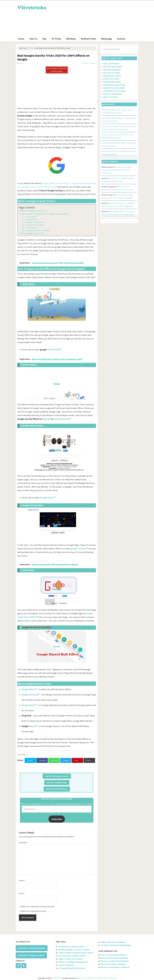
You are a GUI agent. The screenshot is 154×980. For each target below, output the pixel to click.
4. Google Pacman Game (34, 225)
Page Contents (27, 207)
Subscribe (57, 819)
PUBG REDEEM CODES (112, 82)
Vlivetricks (32, 7)
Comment (24, 843)
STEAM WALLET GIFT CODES (114, 91)
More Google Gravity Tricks (32, 233)
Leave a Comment (90, 63)
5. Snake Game (30, 228)
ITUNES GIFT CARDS (111, 79)
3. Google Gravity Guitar (34, 222)
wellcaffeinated (62, 419)
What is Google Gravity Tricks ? (34, 211)
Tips (27, 755)
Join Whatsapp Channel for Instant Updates (57, 70)
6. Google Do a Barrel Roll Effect (37, 230)
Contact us (90, 978)
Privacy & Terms (102, 978)
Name (22, 880)
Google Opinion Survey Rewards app (40, 187)
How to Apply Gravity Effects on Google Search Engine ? (45, 214)
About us (81, 978)
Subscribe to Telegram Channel (31, 955)
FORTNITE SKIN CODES (112, 67)
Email (22, 893)
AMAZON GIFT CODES (112, 76)
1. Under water (30, 217)
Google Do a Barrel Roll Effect (37, 627)
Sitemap (113, 978)
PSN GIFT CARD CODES (112, 94)
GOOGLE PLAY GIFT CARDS (114, 88)
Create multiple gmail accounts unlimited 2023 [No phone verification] (117, 170)
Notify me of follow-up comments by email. (38, 906)
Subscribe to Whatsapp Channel (32, 948)
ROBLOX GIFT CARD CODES (114, 85)
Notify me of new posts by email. (34, 911)
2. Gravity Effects (31, 219)
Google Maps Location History (56, 183)
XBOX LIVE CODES (110, 97)
